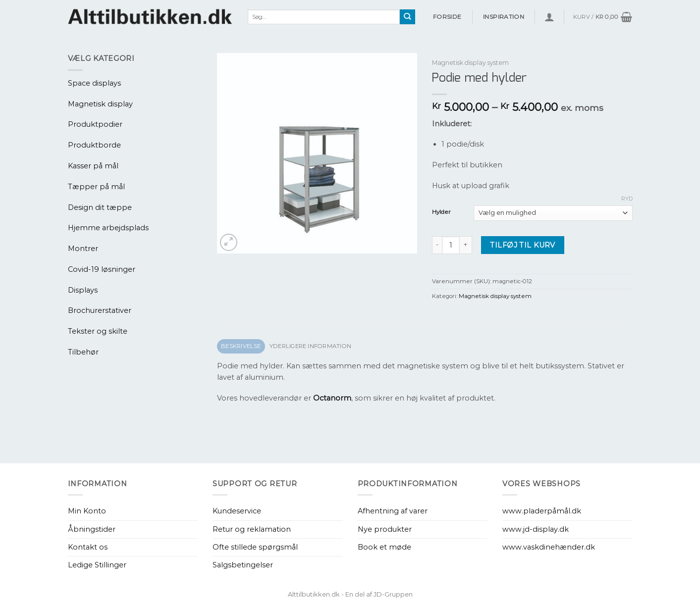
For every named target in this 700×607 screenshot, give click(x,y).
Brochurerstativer (100, 310)
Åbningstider (92, 529)
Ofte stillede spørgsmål (255, 547)
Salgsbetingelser (243, 565)
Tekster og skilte (98, 331)
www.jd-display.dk (536, 529)
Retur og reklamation (252, 529)
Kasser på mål (93, 166)
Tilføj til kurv (522, 245)
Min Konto (87, 511)
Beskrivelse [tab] (241, 346)
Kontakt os (88, 547)
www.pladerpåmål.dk (542, 511)
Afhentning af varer (393, 511)
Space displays (94, 83)
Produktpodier (95, 124)
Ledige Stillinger (97, 565)
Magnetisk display (100, 104)
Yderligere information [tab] (310, 346)
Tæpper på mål (96, 187)
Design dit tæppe (100, 207)
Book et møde (384, 547)
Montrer (83, 249)
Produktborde (94, 145)
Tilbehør (83, 352)
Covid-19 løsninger (102, 269)
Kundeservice (237, 511)
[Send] (407, 17)
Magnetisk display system (470, 63)
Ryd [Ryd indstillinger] (627, 199)
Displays (83, 290)
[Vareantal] (451, 245)
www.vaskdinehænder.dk (549, 547)
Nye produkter (385, 529)
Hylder (441, 212)
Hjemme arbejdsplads (108, 228)
